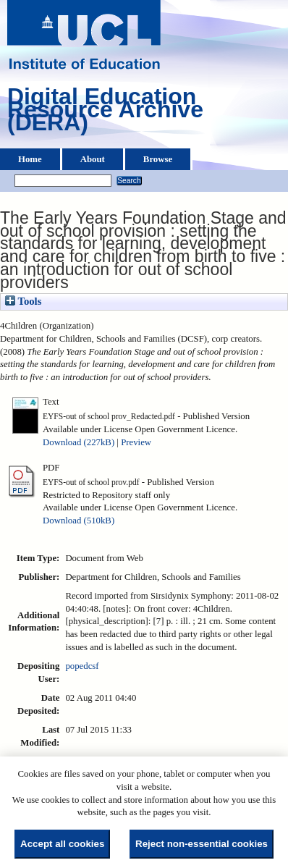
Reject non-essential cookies (202, 844)
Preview (136, 442)
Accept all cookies (62, 844)
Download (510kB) (79, 521)
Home (30, 159)
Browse (158, 159)
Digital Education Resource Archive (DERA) (105, 113)
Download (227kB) (79, 442)
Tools (23, 301)
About (93, 159)
